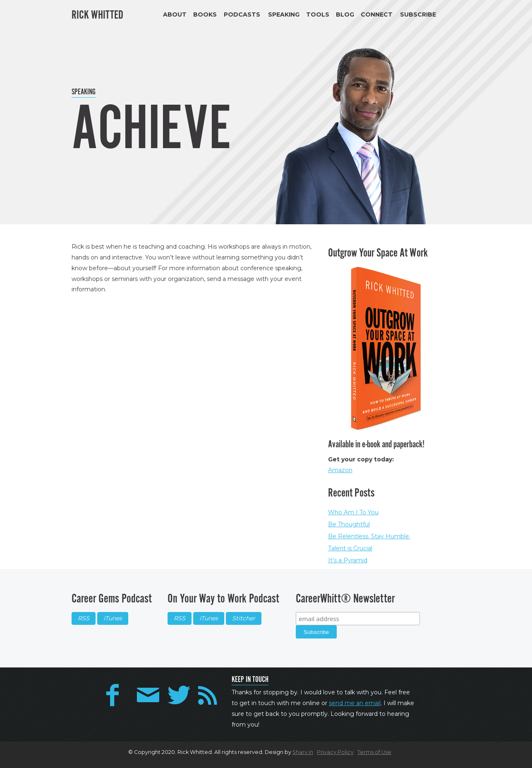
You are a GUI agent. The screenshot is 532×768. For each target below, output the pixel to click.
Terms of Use (374, 752)
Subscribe (418, 14)
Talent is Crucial (350, 548)
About (175, 14)
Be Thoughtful (349, 524)
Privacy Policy (335, 752)
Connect (377, 14)
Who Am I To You (353, 512)
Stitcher (244, 618)
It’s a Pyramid (348, 560)
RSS (84, 618)
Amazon (340, 470)
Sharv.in (303, 752)
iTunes (113, 618)
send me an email (355, 703)
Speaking (284, 14)
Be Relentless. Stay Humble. (369, 536)
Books (205, 14)
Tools (318, 14)
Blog (345, 14)
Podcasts (242, 14)
